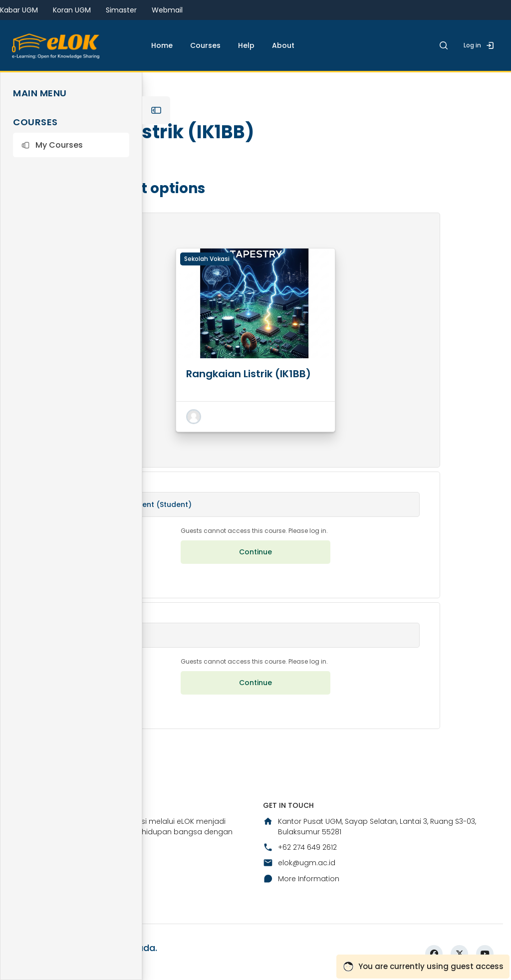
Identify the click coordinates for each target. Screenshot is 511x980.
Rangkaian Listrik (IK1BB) (249, 374)
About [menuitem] (283, 45)
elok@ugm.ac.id (299, 863)
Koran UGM (72, 10)
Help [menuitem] (246, 45)
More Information (301, 879)
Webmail (167, 10)
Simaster (121, 10)
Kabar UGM (19, 10)
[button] (71, 145)
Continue (255, 552)
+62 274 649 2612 (300, 847)
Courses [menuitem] (205, 45)
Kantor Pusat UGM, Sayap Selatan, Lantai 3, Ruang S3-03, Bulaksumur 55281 (370, 827)
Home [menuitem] (162, 45)
